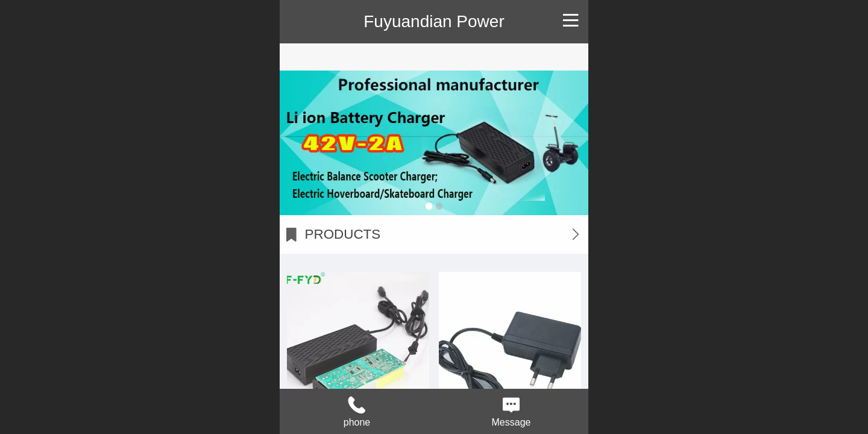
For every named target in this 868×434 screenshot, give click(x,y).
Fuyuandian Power (434, 21)
